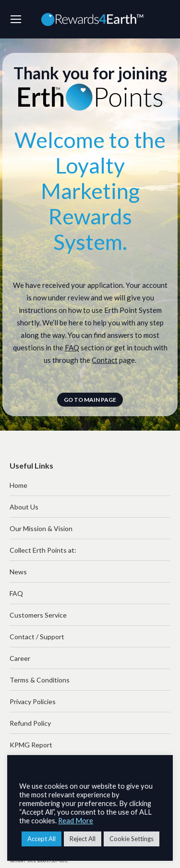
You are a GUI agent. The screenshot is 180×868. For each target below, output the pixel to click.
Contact (105, 360)
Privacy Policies (33, 701)
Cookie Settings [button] (132, 839)
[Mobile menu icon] (16, 19)
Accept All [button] (42, 839)
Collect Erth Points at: (43, 550)
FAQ (72, 347)
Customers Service (38, 615)
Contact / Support (37, 637)
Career (20, 658)
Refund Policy (30, 723)
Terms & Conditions (40, 680)
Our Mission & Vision (41, 528)
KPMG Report (31, 745)
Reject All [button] (83, 839)
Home (18, 485)
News (18, 572)
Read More (76, 821)
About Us (24, 507)
